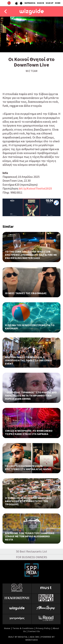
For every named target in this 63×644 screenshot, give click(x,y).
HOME (58, 3)
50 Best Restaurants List (32, 551)
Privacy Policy (43, 628)
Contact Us (34, 631)
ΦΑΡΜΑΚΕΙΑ (30, 3)
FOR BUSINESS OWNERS (32, 557)
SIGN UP (49, 3)
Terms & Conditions (23, 628)
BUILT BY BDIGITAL (18, 637)
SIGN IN (40, 3)
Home (7, 628)
